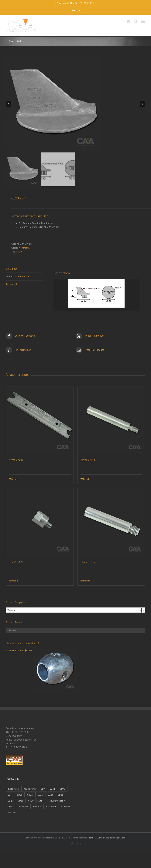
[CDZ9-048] (40, 421)
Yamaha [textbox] (74, 610)
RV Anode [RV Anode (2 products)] (65, 807)
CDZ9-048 (16, 460)
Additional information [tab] (17, 276)
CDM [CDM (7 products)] (10, 795)
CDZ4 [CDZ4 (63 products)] (50, 795)
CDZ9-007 (16, 562)
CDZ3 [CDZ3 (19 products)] (40, 795)
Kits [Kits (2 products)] (40, 801)
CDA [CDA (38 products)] (43, 789)
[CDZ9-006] (112, 522)
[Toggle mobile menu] (143, 21)
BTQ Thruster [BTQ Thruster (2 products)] (30, 789)
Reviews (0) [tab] (12, 284)
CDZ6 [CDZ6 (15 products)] (61, 795)
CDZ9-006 (88, 562)
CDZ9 (19, 252)
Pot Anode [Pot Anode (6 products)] (23, 807)
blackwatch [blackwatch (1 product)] (13, 789)
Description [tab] (12, 269)
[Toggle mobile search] (136, 21)
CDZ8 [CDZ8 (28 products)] (21, 801)
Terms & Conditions (98, 838)
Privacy (122, 838)
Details (15, 479)
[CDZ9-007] (40, 522)
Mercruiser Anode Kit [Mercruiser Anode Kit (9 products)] (57, 801)
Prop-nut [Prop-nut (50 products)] (37, 807)
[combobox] (75, 610)
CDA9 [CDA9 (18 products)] (63, 789)
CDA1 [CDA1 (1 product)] (52, 789)
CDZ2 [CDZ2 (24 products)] (30, 795)
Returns (113, 838)
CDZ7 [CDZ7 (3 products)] (10, 801)
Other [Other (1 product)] (10, 807)
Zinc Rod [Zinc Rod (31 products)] (12, 812)
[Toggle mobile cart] (128, 21)
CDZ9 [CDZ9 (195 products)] (31, 801)
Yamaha (26, 248)
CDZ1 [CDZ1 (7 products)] (20, 795)
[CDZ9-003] (112, 421)
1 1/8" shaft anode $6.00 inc (41, 650)
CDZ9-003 (88, 460)
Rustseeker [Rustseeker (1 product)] (51, 807)
